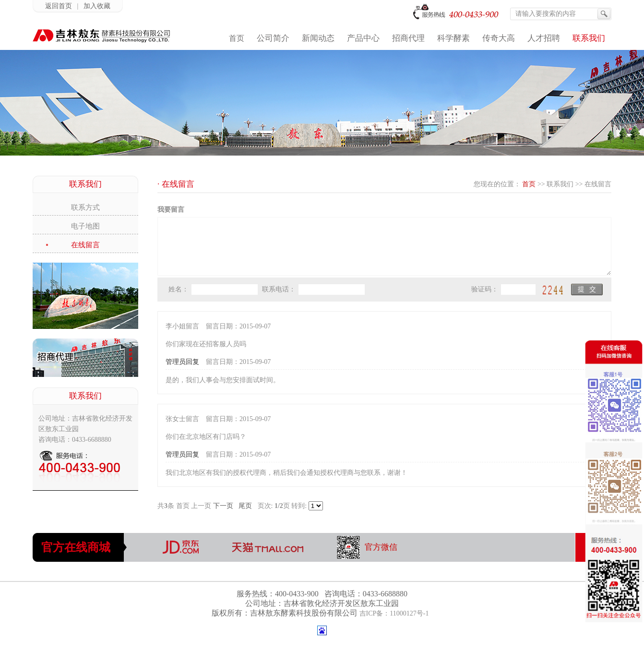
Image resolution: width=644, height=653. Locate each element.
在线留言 (85, 245)
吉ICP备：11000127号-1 (394, 613)
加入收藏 (97, 6)
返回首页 (59, 6)
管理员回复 (182, 362)
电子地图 (85, 226)
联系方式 (85, 207)
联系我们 (560, 184)
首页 (529, 184)
